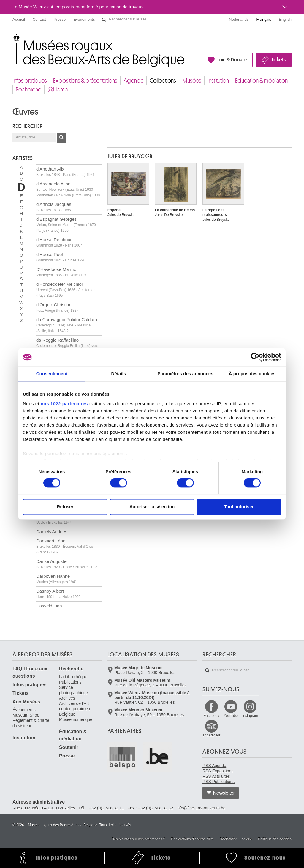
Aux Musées (26, 702)
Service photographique (73, 690)
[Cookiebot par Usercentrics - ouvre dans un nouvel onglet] (255, 357)
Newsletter (224, 793)
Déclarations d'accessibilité (192, 839)
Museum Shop (26, 715)
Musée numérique (76, 719)
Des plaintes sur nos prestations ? (138, 839)
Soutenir (69, 747)
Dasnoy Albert (58, 594)
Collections (163, 81)
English (285, 19)
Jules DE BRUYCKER (130, 157)
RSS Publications (218, 782)
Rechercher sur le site (104, 20)
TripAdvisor (211, 735)
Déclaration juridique (236, 839)
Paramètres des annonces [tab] (185, 374)
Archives (67, 698)
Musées (192, 81)
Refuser (65, 507)
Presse (60, 19)
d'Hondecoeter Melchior (66, 290)
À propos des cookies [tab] (252, 374)
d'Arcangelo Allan (68, 189)
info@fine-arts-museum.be (201, 808)
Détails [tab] (119, 374)
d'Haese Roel (61, 257)
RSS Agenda (214, 766)
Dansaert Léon (65, 546)
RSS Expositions (218, 771)
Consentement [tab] (52, 374)
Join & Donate (232, 60)
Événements (84, 19)
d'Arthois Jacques (54, 207)
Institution (218, 81)
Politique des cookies (275, 839)
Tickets (278, 60)
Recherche (28, 90)
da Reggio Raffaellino (67, 345)
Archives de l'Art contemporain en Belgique (75, 709)
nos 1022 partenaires (64, 404)
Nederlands (239, 19)
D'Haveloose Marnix (62, 272)
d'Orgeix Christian (57, 307)
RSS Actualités (216, 776)
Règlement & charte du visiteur (31, 723)
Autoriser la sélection (152, 507)
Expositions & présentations (85, 81)
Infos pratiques (30, 81)
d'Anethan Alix (65, 172)
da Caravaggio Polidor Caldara (67, 325)
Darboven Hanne (57, 579)
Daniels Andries (52, 532)
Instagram (250, 716)
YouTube (231, 716)
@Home (58, 90)
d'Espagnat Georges (67, 225)
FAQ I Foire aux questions (30, 672)
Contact (39, 19)
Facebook (212, 716)
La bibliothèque (73, 677)
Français (264, 19)
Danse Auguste (67, 564)
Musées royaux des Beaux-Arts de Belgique (13, 38)
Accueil (19, 19)
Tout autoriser (239, 507)
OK (61, 138)
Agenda (133, 81)
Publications (70, 682)
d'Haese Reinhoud (59, 242)
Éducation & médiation (261, 81)
